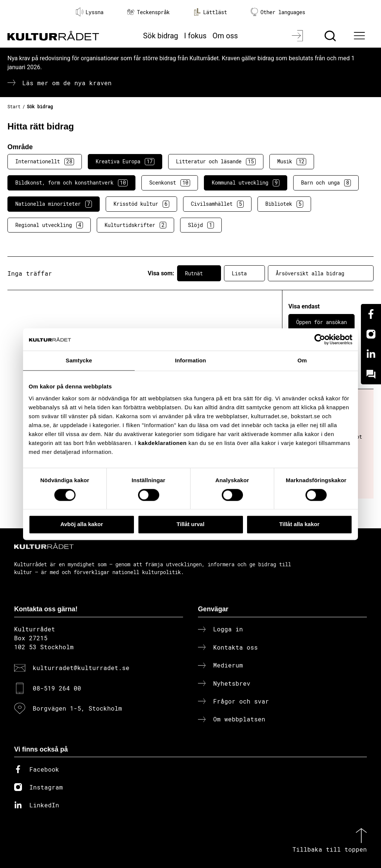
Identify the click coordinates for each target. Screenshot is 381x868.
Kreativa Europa (125, 161)
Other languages (278, 12)
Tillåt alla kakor (299, 524)
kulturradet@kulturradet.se (81, 668)
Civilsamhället (217, 204)
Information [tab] (190, 360)
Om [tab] (302, 360)
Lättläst (210, 12)
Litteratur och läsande (216, 161)
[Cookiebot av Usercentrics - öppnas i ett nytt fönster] (320, 339)
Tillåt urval (191, 524)
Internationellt (45, 161)
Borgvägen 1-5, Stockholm (77, 708)
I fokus (195, 36)
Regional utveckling (49, 225)
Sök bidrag (161, 36)
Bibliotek (284, 204)
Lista (244, 273)
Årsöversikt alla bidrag (321, 273)
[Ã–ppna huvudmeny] (361, 36)
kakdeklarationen (162, 443)
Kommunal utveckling (246, 183)
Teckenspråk (148, 12)
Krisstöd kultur (141, 204)
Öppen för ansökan (321, 322)
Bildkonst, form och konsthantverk (71, 183)
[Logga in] (298, 36)
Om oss (225, 36)
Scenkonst (170, 183)
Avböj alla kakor (82, 524)
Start (14, 106)
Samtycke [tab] (79, 360)
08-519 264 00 (57, 688)
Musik (292, 161)
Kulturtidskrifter (135, 225)
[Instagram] (371, 334)
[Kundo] (371, 374)
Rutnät (199, 273)
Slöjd (201, 225)
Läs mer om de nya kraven (67, 83)
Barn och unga (326, 183)
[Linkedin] (371, 354)
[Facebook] (371, 314)
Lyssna (90, 12)
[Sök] (331, 36)
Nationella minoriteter (54, 204)
